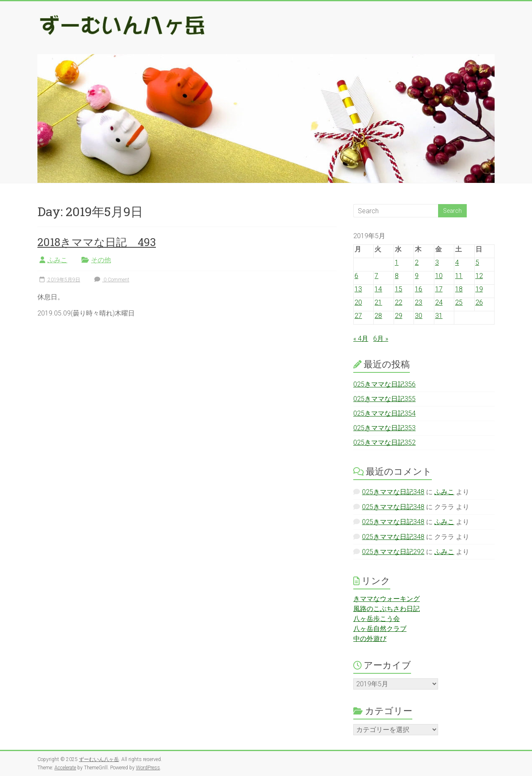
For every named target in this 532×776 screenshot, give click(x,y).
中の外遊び (370, 639)
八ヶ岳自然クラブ (380, 629)
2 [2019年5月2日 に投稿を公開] (417, 262)
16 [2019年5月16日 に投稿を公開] (419, 289)
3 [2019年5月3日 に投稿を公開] (437, 262)
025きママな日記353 (384, 428)
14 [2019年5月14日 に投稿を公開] (378, 289)
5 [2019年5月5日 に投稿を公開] (477, 262)
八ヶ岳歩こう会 (377, 619)
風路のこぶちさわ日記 (387, 609)
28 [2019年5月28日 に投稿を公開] (378, 316)
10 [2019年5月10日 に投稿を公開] (439, 276)
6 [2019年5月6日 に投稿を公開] (356, 276)
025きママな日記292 (393, 552)
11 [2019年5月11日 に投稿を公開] (459, 276)
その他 (101, 260)
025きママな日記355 (384, 399)
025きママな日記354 (384, 413)
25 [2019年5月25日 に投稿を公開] (459, 302)
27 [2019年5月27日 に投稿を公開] (358, 316)
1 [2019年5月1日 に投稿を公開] (397, 262)
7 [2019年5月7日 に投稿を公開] (376, 276)
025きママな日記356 (384, 384)
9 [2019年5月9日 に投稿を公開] (417, 276)
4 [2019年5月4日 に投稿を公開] (457, 262)
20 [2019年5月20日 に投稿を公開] (358, 302)
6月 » (381, 339)
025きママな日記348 (393, 492)
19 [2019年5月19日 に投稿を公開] (479, 289)
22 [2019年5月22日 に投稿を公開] (399, 302)
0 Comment (111, 280)
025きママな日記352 (384, 442)
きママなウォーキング (387, 599)
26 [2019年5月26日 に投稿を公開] (479, 302)
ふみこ (57, 260)
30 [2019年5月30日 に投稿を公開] (419, 316)
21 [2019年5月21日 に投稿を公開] (378, 302)
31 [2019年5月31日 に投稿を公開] (439, 316)
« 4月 (361, 339)
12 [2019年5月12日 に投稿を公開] (479, 276)
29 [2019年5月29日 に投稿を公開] (399, 316)
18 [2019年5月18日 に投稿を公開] (459, 289)
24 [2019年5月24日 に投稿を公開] (439, 302)
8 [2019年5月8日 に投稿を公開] (397, 276)
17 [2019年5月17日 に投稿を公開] (439, 289)
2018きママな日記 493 (97, 242)
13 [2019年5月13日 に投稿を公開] (358, 289)
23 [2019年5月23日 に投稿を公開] (419, 302)
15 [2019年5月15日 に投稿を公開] (399, 289)
